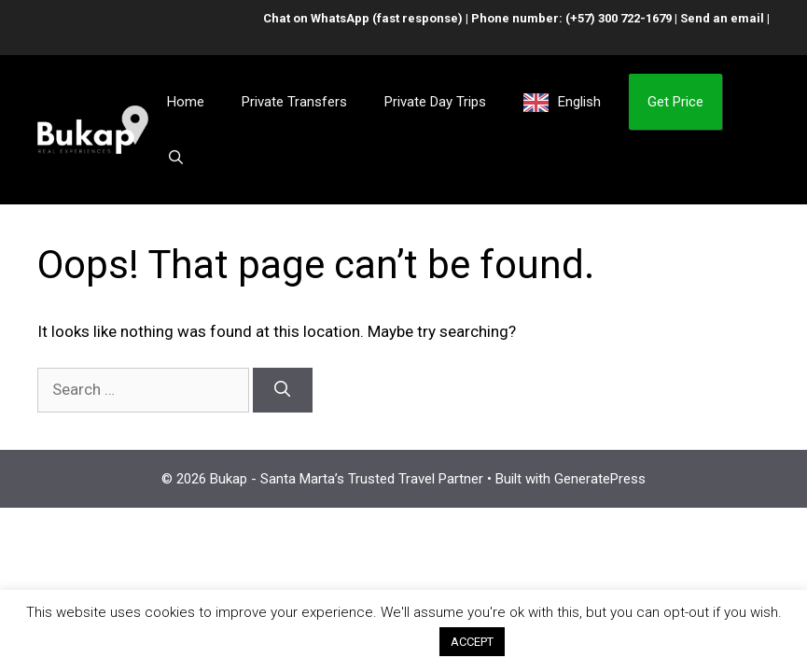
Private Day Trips (435, 102)
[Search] (283, 390)
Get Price (675, 102)
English (579, 102)
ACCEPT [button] (472, 642)
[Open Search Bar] (176, 158)
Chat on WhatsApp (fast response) (363, 18)
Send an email (722, 18)
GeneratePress (600, 479)
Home (186, 102)
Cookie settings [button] (367, 641)
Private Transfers (294, 102)
